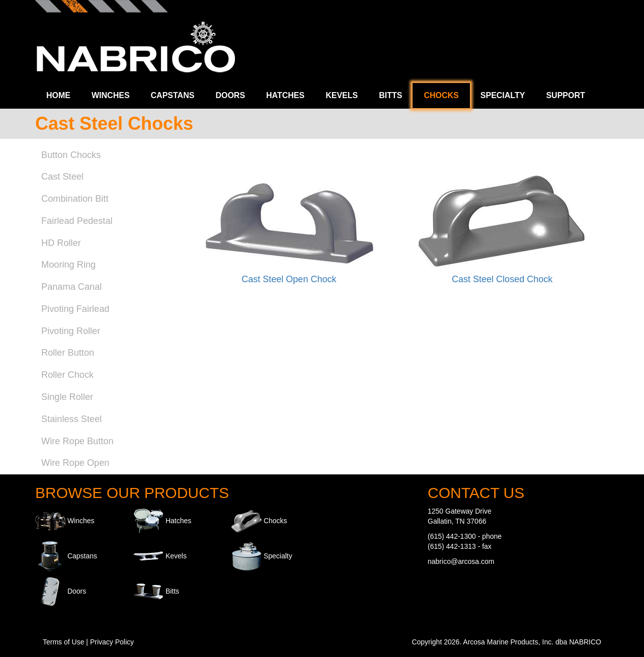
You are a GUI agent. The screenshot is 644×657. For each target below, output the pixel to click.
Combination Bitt (75, 199)
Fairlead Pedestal (77, 221)
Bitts (390, 95)
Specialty (503, 95)
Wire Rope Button (77, 441)
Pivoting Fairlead (75, 309)
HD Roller (61, 243)
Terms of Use (63, 642)
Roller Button (68, 353)
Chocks (441, 95)
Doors (230, 95)
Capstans (173, 95)
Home (58, 95)
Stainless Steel (71, 419)
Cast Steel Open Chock (289, 279)
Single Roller (67, 397)
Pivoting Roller (71, 331)
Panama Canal (71, 287)
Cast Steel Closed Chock (502, 279)
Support (565, 95)
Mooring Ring (68, 265)
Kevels (342, 95)
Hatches (285, 95)
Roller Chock (67, 375)
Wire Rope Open (75, 463)
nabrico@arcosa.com (461, 561)
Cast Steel (62, 177)
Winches (111, 95)
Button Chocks (71, 155)
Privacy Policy (112, 642)
